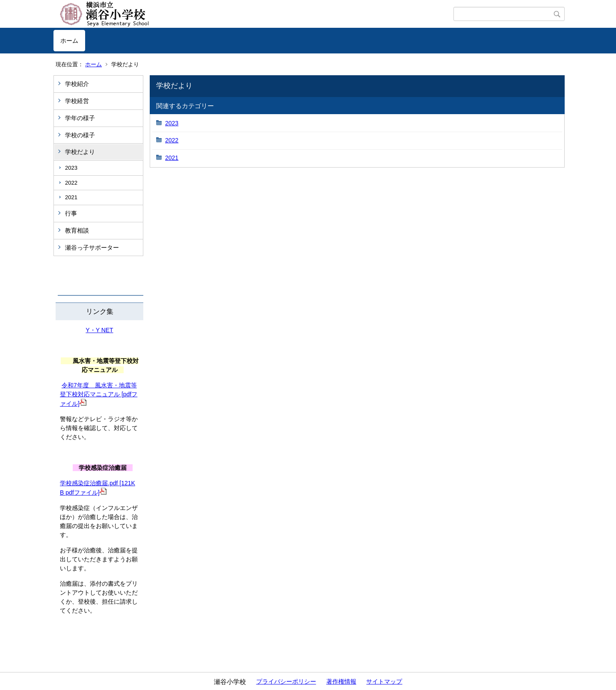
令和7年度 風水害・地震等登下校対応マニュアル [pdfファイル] (99, 394)
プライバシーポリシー (286, 681)
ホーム (69, 41)
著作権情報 (341, 681)
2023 (71, 168)
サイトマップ (384, 681)
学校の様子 (80, 135)
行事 (71, 213)
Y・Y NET (99, 330)
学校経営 (77, 101)
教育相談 (77, 230)
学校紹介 (77, 84)
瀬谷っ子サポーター (92, 248)
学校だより (80, 152)
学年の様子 (80, 118)
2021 (71, 197)
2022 (71, 183)
